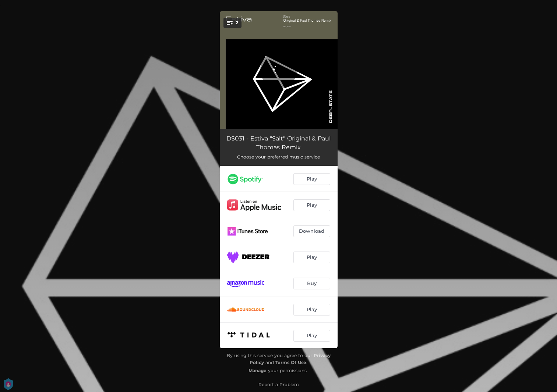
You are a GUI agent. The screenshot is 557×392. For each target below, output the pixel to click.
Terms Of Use (291, 362)
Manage (258, 370)
